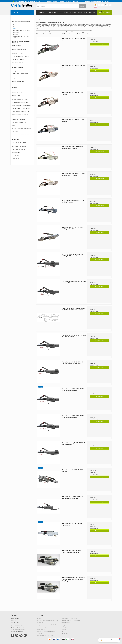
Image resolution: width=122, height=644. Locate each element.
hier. (37, 28)
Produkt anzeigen (99, 44)
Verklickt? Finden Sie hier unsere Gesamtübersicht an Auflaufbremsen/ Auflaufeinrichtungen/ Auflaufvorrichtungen (64, 30)
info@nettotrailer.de (67, 34)
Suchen (82, 6)
